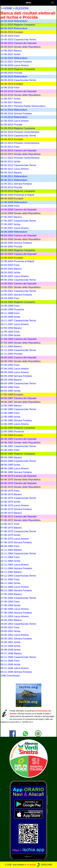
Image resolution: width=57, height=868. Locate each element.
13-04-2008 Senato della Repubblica (20, 213)
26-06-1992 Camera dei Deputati (18, 357)
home (8, 8)
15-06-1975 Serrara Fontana (16, 509)
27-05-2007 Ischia (10, 224)
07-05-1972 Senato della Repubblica (20, 520)
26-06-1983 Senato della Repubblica (20, 442)
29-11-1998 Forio (10, 313)
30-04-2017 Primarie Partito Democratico (23, 106)
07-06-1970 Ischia (10, 535)
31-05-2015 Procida (11, 125)
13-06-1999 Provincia (12, 309)
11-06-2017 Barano (11, 102)
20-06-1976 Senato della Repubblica (20, 487)
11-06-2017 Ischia (10, 99)
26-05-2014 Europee (12, 139)
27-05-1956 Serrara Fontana (16, 613)
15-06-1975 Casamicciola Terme (18, 498)
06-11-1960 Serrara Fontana (16, 590)
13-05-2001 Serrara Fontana (16, 295)
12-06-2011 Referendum (14, 176)
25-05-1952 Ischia (10, 631)
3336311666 (44, 865)
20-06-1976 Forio (10, 491)
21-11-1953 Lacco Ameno (15, 616)
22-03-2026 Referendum (14, 21)
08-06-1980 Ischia (10, 465)
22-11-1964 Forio (10, 557)
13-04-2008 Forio (10, 206)
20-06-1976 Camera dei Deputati (18, 483)
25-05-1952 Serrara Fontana (16, 639)
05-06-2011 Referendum (14, 180)
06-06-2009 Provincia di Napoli (17, 195)
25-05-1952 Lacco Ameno (15, 635)
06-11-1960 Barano (11, 572)
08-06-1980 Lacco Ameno (15, 468)
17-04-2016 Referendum (14, 117)
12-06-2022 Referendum (14, 58)
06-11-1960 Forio (10, 579)
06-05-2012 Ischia (10, 161)
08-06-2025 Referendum (14, 28)
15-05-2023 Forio (10, 36)
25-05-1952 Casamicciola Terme (18, 624)
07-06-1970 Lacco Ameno (15, 539)
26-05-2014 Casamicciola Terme (18, 136)
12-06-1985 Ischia (10, 417)
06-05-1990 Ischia (10, 391)
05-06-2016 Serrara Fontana (16, 113)
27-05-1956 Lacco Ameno (15, 609)
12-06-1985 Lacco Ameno (15, 424)
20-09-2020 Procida (11, 73)
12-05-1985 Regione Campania (18, 428)
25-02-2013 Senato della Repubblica (20, 154)
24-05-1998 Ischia (10, 317)
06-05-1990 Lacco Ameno (15, 372)
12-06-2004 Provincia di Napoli (17, 261)
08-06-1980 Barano (11, 457)
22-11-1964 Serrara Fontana (16, 568)
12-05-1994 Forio (10, 332)
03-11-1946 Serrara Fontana (16, 672)
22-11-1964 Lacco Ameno (15, 565)
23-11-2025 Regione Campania (18, 25)
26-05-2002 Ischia (10, 272)
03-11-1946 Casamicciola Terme (18, 657)
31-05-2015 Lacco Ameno (15, 121)
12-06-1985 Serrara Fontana (16, 420)
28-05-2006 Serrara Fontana (16, 243)
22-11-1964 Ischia (10, 561)
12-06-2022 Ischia (10, 54)
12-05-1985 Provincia (12, 431)
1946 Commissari (10, 676)
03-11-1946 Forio (10, 661)
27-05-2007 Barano (11, 217)
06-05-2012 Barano (11, 173)
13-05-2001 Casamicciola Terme (18, 291)
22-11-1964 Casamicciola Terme (18, 553)
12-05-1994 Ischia (10, 335)
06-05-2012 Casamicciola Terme (18, 165)
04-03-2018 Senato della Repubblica (20, 95)
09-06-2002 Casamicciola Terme (18, 280)
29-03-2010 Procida (11, 187)
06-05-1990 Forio (10, 387)
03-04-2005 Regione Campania (18, 250)
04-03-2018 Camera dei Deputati (18, 91)
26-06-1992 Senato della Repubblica (20, 361)
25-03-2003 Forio (10, 265)
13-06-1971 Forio (10, 524)
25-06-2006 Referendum (14, 232)
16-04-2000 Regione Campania (18, 302)
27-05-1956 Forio (10, 602)
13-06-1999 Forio (10, 306)
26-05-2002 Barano (11, 269)
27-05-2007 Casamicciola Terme (18, 221)
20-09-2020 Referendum (14, 76)
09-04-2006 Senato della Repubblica (20, 239)
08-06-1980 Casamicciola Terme (18, 461)
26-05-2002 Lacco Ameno (15, 276)
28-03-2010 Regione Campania (18, 191)
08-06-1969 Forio (10, 546)
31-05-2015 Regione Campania (18, 128)
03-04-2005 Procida (11, 247)
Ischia (33, 864)
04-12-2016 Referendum (14, 110)
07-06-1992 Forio (10, 365)
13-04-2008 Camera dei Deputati (18, 210)
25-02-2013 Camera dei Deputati (18, 150)
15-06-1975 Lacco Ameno (15, 505)
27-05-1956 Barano (11, 594)
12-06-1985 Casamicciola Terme (18, 409)
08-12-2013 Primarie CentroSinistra (20, 143)
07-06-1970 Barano (11, 528)
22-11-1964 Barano (11, 550)
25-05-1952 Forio (10, 627)
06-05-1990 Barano (11, 380)
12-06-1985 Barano (11, 405)
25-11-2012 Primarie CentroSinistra (20, 158)
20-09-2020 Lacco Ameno (15, 65)
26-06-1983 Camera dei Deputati (18, 439)
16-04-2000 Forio (10, 298)
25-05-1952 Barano (11, 620)
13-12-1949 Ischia (10, 646)
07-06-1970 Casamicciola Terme (18, 531)
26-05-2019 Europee (12, 84)
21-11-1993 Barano (11, 346)
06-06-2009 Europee (12, 198)
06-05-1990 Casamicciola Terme (18, 383)
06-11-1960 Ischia (10, 583)
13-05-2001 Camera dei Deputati (18, 283)
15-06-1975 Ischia (10, 502)
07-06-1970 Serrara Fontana (16, 542)
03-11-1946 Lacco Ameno (15, 668)
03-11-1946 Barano (11, 653)
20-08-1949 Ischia (10, 650)
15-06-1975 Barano (11, 494)
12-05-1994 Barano (11, 328)
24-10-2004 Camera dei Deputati (18, 254)
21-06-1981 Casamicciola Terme (18, 446)
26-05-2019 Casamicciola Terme (18, 80)
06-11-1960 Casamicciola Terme (18, 576)
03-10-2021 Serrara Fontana (16, 62)
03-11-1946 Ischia (10, 664)
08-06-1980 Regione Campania (18, 454)
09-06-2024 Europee (12, 32)
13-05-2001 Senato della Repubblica (20, 287)
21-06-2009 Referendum (14, 202)
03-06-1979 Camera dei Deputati (18, 476)
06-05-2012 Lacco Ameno (15, 169)
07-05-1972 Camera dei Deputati (18, 516)
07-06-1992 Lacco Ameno (15, 369)
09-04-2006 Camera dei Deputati (18, 235)
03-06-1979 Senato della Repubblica (20, 479)
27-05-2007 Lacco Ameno (15, 228)
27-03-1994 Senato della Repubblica (20, 343)
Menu (28, 3)
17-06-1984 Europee (12, 435)
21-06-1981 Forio (10, 450)
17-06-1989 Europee (12, 394)
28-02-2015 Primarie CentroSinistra (20, 132)
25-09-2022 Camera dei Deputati (18, 43)
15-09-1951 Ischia (10, 642)
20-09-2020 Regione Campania (18, 69)
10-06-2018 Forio (10, 88)
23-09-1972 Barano (11, 513)
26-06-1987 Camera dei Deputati (18, 398)
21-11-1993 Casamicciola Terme (18, 350)
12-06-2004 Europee (12, 258)
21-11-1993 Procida (11, 354)
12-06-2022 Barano (11, 51)
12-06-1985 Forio (10, 413)
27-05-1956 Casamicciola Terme (18, 598)
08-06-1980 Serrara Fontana (16, 472)
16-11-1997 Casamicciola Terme (18, 320)
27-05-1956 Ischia (10, 605)
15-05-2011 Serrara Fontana (16, 184)
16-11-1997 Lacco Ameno (15, 324)
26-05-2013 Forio (10, 147)
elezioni (22, 8)
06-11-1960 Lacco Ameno (15, 587)
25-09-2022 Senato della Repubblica (20, 47)
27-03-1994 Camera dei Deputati (18, 339)
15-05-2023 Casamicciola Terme (18, 39)
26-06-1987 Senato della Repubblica (20, 402)
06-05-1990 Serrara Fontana (16, 376)
